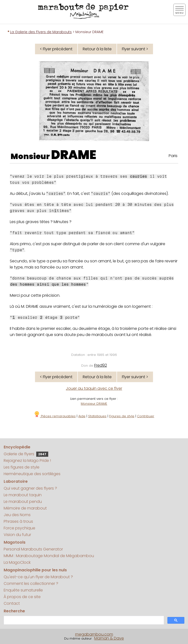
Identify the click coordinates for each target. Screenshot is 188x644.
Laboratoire (16, 481)
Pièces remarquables (55, 416)
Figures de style (122, 416)
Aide (82, 416)
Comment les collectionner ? (31, 584)
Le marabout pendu (23, 502)
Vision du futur (17, 535)
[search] (83, 620)
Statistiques (97, 416)
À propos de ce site (22, 597)
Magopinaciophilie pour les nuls (35, 570)
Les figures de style (22, 467)
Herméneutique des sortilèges (32, 474)
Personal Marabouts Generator (33, 549)
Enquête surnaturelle (23, 590)
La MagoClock (17, 562)
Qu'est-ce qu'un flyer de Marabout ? (38, 577)
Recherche (14, 611)
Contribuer (146, 416)
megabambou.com (94, 634)
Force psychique (19, 528)
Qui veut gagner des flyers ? (30, 488)
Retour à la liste (97, 49)
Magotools (15, 542)
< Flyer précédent (56, 49)
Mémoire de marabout (25, 508)
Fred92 (101, 365)
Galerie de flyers (26, 454)
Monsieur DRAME (94, 404)
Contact (12, 603)
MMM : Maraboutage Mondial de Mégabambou (49, 556)
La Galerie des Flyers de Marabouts (41, 32)
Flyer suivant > (135, 49)
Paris (173, 156)
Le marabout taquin (23, 495)
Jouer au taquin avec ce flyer (94, 388)
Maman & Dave (109, 638)
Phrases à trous (18, 521)
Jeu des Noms (17, 515)
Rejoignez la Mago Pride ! (27, 461)
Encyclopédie (17, 447)
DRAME (74, 155)
